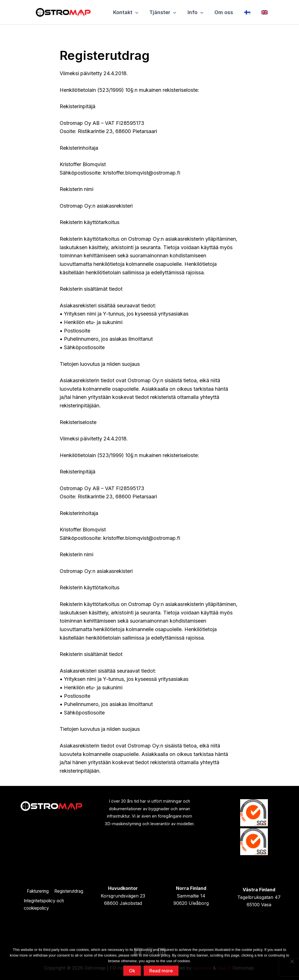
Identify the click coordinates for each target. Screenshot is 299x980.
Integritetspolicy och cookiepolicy (46, 905)
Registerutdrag (70, 891)
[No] (292, 961)
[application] (135, 12)
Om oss (222, 12)
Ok (132, 971)
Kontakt (125, 12)
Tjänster (162, 12)
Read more (161, 971)
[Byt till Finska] (246, 12)
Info (194, 12)
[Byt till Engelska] (263, 12)
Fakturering (36, 891)
